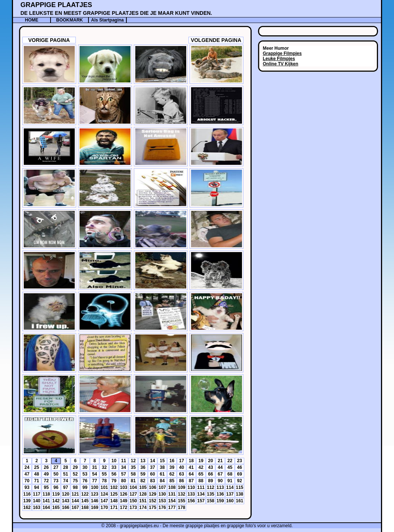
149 (123, 501)
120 (65, 494)
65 (201, 474)
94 (37, 487)
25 (37, 467)
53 (85, 474)
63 (182, 474)
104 (133, 487)
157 (201, 501)
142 (56, 501)
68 (230, 474)
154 (172, 501)
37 (153, 467)
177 (172, 507)
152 (152, 501)
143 (65, 501)
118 (46, 494)
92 (240, 481)
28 (66, 467)
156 (191, 501)
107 (162, 487)
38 (162, 467)
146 (94, 501)
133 (191, 494)
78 (104, 481)
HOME (32, 20)
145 (85, 501)
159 (220, 501)
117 (36, 494)
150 (133, 501)
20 (211, 461)
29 (75, 467)
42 (201, 467)
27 (56, 467)
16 (172, 461)
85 (172, 481)
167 (75, 507)
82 (143, 481)
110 (191, 487)
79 (114, 481)
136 (220, 494)
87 (191, 481)
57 (124, 474)
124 (104, 494)
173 (133, 507)
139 (27, 501)
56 (114, 474)
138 (239, 494)
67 (220, 474)
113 (220, 487)
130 (162, 494)
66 (211, 474)
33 (114, 467)
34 (124, 467)
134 (201, 494)
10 (114, 461)
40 (182, 467)
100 (94, 487)
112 (210, 487)
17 (182, 461)
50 (56, 474)
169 (94, 507)
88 (201, 481)
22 (230, 461)
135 (210, 494)
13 (143, 461)
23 (240, 461)
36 (143, 467)
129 (152, 494)
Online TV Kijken (280, 64)
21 (220, 461)
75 (75, 481)
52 (75, 474)
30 (85, 467)
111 (201, 487)
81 (133, 481)
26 (46, 467)
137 (230, 494)
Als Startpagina (107, 20)
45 (230, 467)
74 (66, 481)
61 (162, 474)
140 (36, 501)
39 (172, 467)
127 (133, 494)
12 (133, 461)
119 (56, 494)
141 (46, 501)
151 (143, 501)
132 (181, 494)
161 (239, 501)
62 (172, 474)
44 (220, 467)
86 (182, 481)
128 (143, 494)
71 (37, 481)
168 (85, 507)
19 (201, 461)
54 (95, 474)
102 (114, 487)
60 (153, 474)
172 (123, 507)
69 (240, 474)
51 (66, 474)
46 (240, 467)
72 (46, 481)
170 (104, 507)
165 (56, 507)
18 (191, 461)
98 (75, 487)
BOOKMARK (70, 20)
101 (104, 487)
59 (143, 474)
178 (181, 507)
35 (133, 467)
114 (230, 487)
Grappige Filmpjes (282, 53)
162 (27, 507)
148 (114, 501)
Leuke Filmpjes (279, 59)
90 (220, 481)
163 (36, 507)
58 (133, 474)
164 (46, 507)
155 (181, 501)
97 (66, 487)
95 (46, 487)
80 (124, 481)
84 (162, 481)
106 (152, 487)
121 (75, 494)
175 (152, 507)
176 (162, 507)
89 (211, 481)
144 (75, 501)
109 (181, 487)
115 (239, 487)
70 (27, 481)
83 (153, 481)
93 (27, 487)
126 (123, 494)
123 (94, 494)
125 (114, 494)
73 (56, 481)
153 (162, 501)
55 (104, 474)
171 (114, 507)
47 (27, 474)
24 (27, 467)
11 (124, 461)
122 (85, 494)
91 (230, 481)
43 (211, 467)
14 (153, 461)
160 (230, 501)
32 (104, 467)
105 (143, 487)
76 (85, 481)
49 (46, 474)
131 (172, 494)
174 (143, 507)
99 (85, 487)
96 (56, 487)
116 (27, 494)
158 (210, 501)
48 (37, 474)
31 (95, 467)
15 (162, 461)
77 (95, 481)
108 (172, 487)
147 (104, 501)
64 (191, 474)
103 (123, 487)
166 (65, 507)
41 (191, 467)
